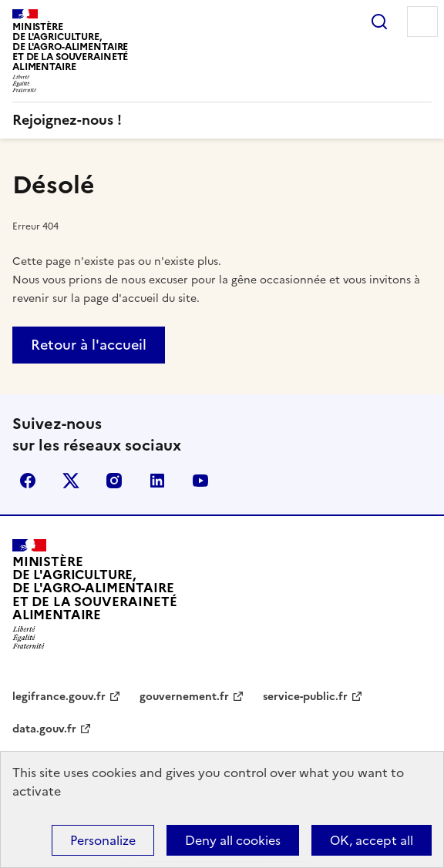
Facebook (28, 481)
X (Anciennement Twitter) (71, 481)
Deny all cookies (233, 840)
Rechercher (379, 22)
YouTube (200, 481)
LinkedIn (157, 481)
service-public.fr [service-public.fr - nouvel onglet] (305, 697)
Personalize (103, 840)
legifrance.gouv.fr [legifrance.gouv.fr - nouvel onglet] (59, 697)
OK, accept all (372, 840)
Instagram (114, 481)
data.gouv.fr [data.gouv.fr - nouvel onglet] (44, 729)
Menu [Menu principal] (422, 22)
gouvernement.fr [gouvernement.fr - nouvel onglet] (184, 697)
